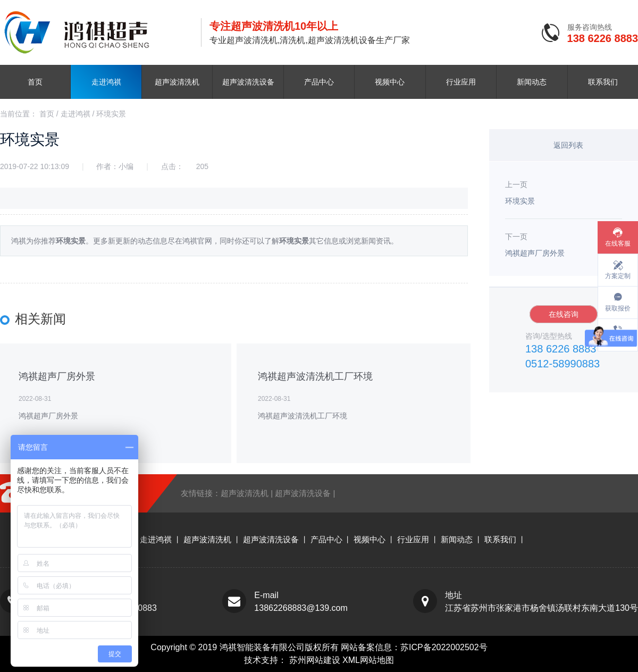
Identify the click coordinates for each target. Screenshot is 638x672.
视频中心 (390, 82)
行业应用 (461, 82)
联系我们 (603, 82)
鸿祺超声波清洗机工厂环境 (315, 376)
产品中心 (319, 82)
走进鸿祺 (106, 82)
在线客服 (618, 243)
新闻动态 (532, 82)
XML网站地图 (368, 660)
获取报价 (618, 308)
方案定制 (618, 276)
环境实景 (111, 114)
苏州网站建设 (316, 660)
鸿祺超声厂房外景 (57, 376)
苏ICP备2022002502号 (444, 647)
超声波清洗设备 (248, 82)
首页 (35, 82)
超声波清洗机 (177, 82)
